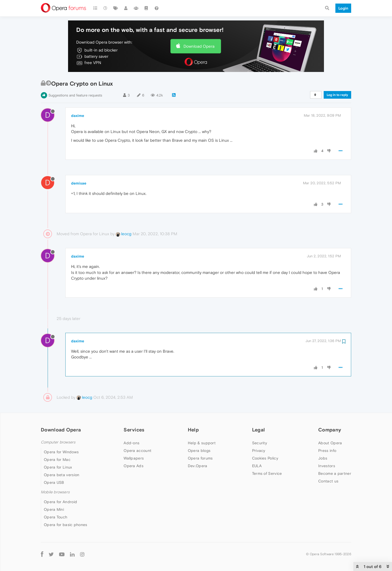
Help (193, 430)
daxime (78, 116)
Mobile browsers (55, 492)
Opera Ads (134, 466)
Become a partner (335, 473)
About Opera (330, 443)
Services (134, 430)
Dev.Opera (198, 466)
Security (260, 443)
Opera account (137, 451)
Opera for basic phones (66, 525)
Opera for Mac (57, 460)
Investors (327, 466)
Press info (327, 451)
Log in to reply (337, 95)
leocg (124, 234)
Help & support (202, 443)
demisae (79, 183)
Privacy (259, 451)
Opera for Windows (61, 452)
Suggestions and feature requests (75, 95)
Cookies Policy (265, 458)
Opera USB (54, 482)
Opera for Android (60, 502)
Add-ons (131, 443)
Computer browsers (58, 442)
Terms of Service (267, 473)
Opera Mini (54, 509)
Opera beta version (62, 475)
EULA (257, 466)
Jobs (323, 458)
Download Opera (199, 46)
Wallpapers (134, 458)
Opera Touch (56, 517)
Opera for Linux (58, 467)
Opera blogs (199, 451)
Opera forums (200, 458)
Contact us (328, 481)
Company (330, 430)
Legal (259, 430)
